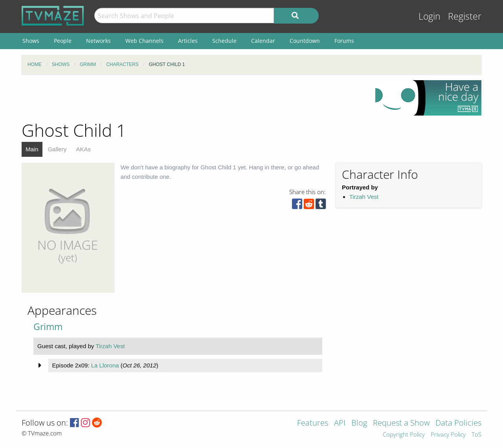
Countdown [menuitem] (305, 41)
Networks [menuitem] (98, 41)
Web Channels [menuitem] (144, 41)
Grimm (48, 327)
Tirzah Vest (364, 197)
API (340, 423)
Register (465, 16)
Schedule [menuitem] (224, 41)
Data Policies (458, 423)
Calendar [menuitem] (263, 41)
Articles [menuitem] (188, 41)
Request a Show (401, 423)
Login (430, 16)
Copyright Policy (404, 435)
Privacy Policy (448, 435)
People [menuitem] (63, 41)
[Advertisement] (193, 98)
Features (313, 423)
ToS (476, 435)
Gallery (57, 149)
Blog (359, 423)
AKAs (83, 149)
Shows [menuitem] (31, 41)
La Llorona (105, 365)
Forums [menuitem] (344, 41)
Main (32, 149)
